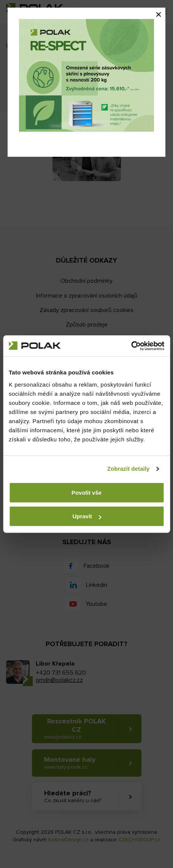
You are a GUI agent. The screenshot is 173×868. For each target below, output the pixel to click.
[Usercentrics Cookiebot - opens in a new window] (131, 346)
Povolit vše (86, 493)
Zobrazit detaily (129, 469)
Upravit (87, 516)
